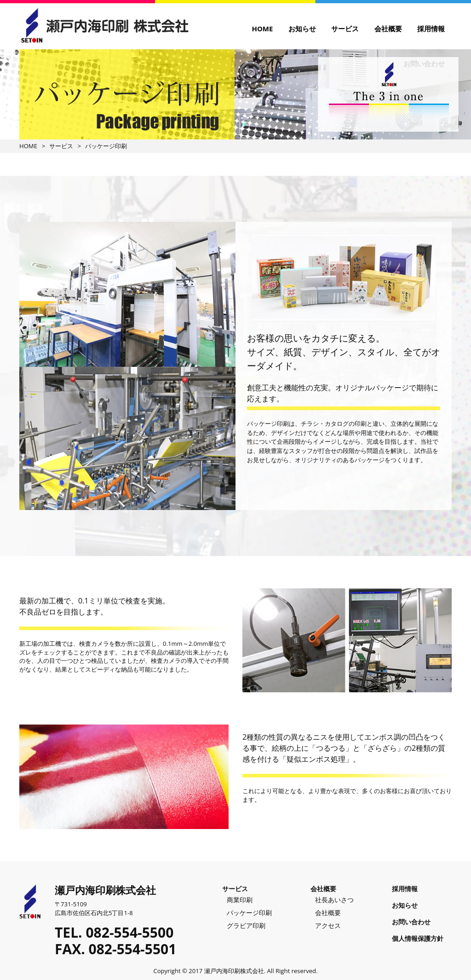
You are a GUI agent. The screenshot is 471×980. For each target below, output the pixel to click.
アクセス (328, 925)
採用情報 (431, 29)
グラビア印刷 (246, 925)
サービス (345, 29)
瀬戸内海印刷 (104, 25)
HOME (262, 29)
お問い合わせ (411, 922)
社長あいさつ (334, 900)
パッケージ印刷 (249, 913)
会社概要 (388, 29)
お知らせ (302, 29)
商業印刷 (240, 900)
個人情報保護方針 (418, 938)
